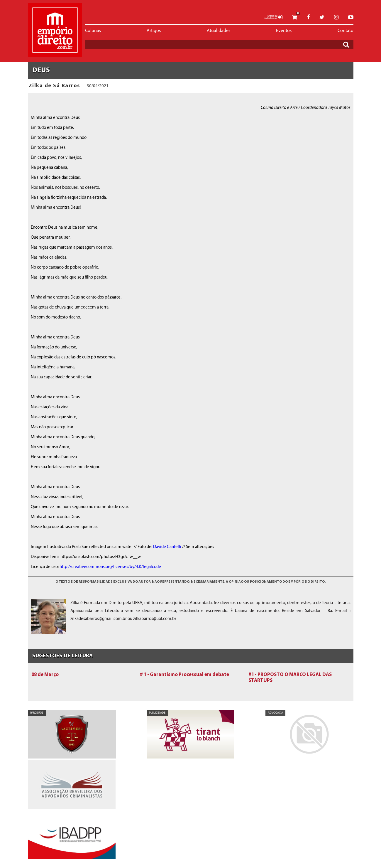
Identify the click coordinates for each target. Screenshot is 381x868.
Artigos (154, 31)
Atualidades (219, 31)
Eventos (284, 31)
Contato (346, 31)
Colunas (93, 31)
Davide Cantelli (167, 547)
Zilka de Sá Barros (54, 86)
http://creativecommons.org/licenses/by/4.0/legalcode (110, 567)
